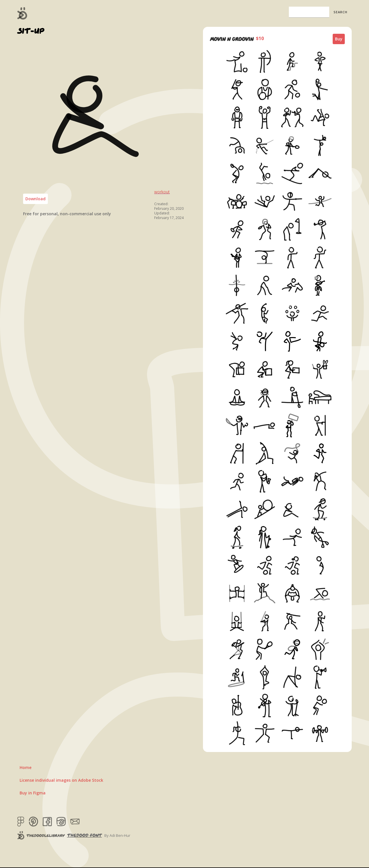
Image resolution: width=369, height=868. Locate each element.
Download (35, 199)
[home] (22, 13)
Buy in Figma (33, 793)
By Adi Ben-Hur (117, 835)
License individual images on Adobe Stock (61, 780)
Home (26, 767)
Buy (339, 39)
